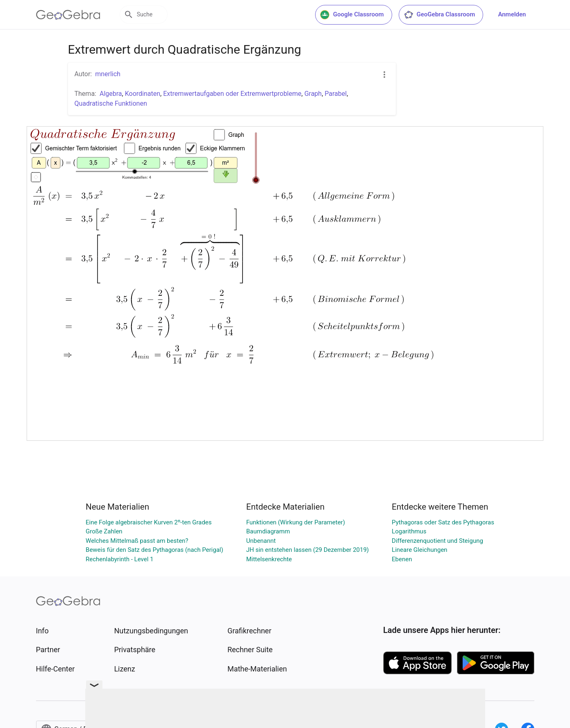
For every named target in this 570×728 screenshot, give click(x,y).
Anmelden (512, 14)
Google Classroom (352, 15)
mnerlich (108, 74)
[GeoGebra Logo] (68, 15)
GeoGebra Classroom (439, 15)
